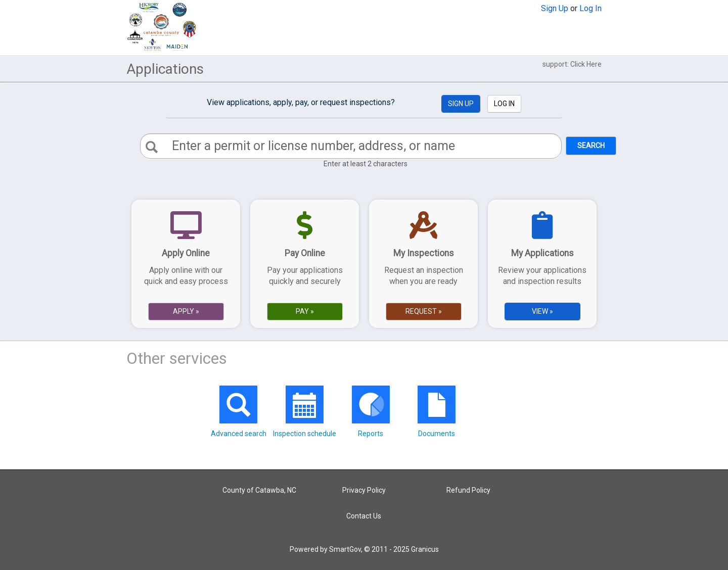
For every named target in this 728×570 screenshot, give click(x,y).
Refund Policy (468, 490)
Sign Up (555, 8)
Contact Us (364, 516)
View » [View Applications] (542, 311)
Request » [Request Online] (424, 311)
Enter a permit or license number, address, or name (313, 146)
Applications (165, 69)
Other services (177, 358)
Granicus (425, 549)
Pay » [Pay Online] (305, 311)
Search (591, 146)
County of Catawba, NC (259, 490)
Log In (590, 8)
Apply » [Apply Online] (186, 311)
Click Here (586, 64)
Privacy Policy (364, 490)
